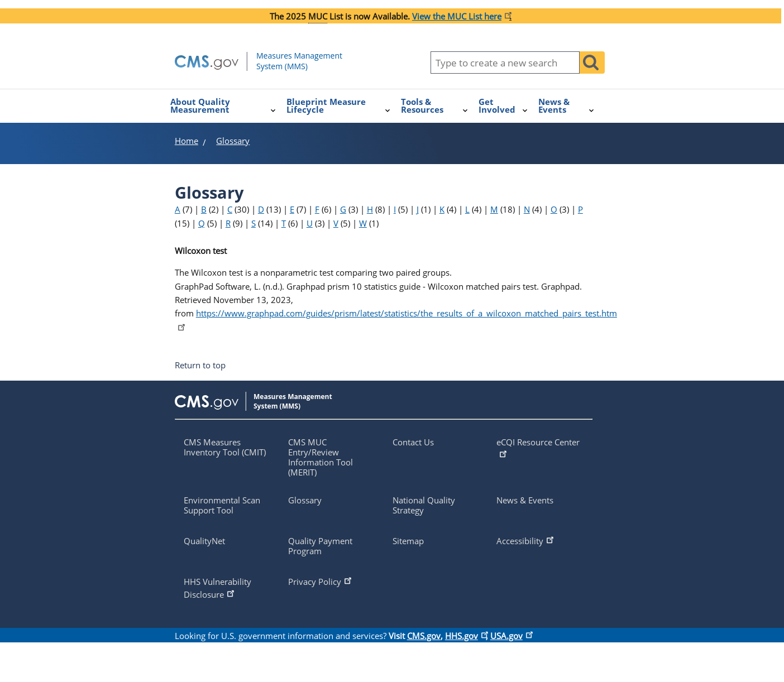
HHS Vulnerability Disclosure (217, 588)
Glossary (305, 500)
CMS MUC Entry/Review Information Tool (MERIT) (321, 457)
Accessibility (526, 540)
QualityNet (204, 541)
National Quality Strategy (424, 505)
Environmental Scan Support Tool (222, 505)
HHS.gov (465, 636)
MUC (318, 16)
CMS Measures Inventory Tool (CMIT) (225, 447)
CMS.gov (424, 636)
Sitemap (408, 541)
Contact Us (413, 442)
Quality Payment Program (320, 546)
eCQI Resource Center (538, 447)
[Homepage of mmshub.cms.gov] (282, 68)
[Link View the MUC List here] (461, 16)
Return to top (200, 366)
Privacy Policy (321, 580)
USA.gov (510, 636)
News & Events (525, 500)
